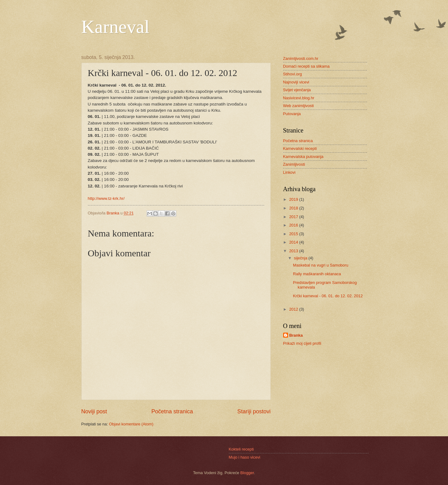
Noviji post (94, 411)
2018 (294, 208)
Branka (296, 335)
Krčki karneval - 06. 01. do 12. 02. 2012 (328, 296)
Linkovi (289, 172)
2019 (294, 199)
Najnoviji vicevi (296, 82)
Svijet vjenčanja (297, 90)
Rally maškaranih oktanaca (317, 274)
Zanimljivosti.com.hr (301, 58)
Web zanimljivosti (299, 106)
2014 (294, 242)
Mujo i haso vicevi (245, 457)
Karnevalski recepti (300, 148)
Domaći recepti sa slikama (306, 66)
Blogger (247, 473)
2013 (294, 251)
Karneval (115, 27)
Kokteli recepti (241, 449)
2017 (294, 217)
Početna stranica (172, 411)
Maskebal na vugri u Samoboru (321, 265)
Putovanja (292, 114)
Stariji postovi (254, 411)
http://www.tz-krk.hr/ (106, 198)
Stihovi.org (293, 74)
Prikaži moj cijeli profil (302, 343)
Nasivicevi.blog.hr (299, 98)
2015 (294, 234)
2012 (294, 309)
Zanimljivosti (294, 164)
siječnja (301, 258)
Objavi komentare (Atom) (131, 424)
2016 (294, 225)
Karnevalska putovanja (303, 157)
